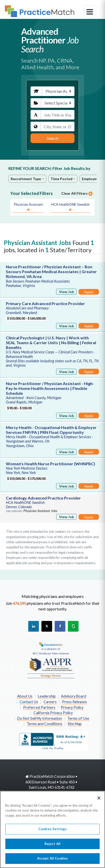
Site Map (75, 724)
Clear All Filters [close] (77, 193)
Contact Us (29, 702)
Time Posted (62, 179)
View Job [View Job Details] (66, 292)
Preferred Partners (39, 707)
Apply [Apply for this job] (89, 292)
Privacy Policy (72, 707)
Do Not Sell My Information (40, 718)
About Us (25, 696)
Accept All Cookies (52, 861)
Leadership (47, 696)
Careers (50, 702)
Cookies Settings (52, 831)
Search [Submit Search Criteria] (53, 138)
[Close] (99, 800)
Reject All (52, 846)
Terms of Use (78, 718)
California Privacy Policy (53, 713)
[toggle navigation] (90, 11)
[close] (28, 207)
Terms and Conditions (44, 724)
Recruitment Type (26, 179)
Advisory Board (74, 696)
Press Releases (74, 702)
